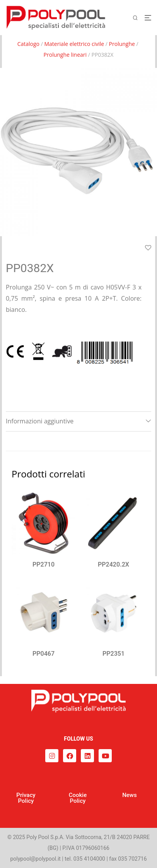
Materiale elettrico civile (74, 44)
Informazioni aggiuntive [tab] (40, 421)
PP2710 (44, 564)
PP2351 (113, 654)
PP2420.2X (113, 564)
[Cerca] (138, 18)
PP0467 (44, 654)
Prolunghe (122, 44)
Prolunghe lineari (65, 55)
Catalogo (28, 44)
